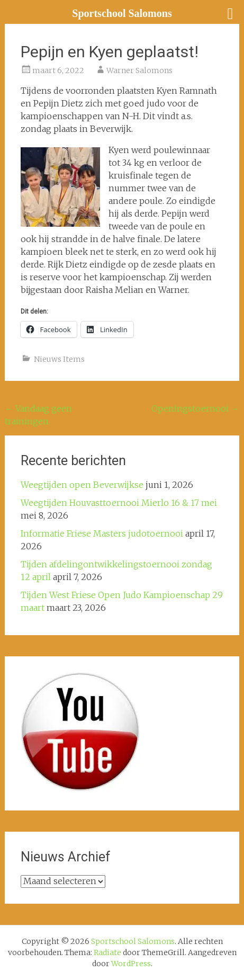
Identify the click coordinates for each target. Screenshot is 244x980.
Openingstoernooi (195, 408)
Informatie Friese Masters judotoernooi (102, 533)
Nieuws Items (59, 359)
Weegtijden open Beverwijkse (82, 485)
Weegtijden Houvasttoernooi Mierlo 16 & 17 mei (119, 503)
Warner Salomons (139, 70)
